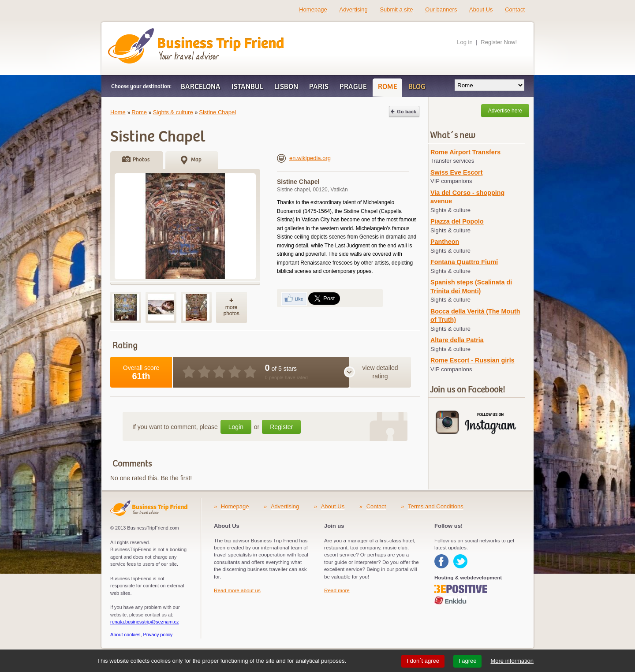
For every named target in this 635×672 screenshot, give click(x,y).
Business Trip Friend (165, 32)
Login (236, 427)
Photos (141, 160)
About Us (481, 9)
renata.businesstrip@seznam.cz (144, 622)
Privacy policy (158, 635)
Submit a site (396, 9)
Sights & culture (173, 112)
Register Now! (499, 42)
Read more (337, 590)
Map (196, 160)
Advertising (353, 9)
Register (281, 427)
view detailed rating (380, 372)
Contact (515, 9)
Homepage (313, 9)
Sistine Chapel (217, 112)
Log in (465, 42)
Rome (139, 112)
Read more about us (237, 590)
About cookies (125, 635)
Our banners (441, 9)
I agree (467, 661)
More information (512, 661)
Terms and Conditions (436, 506)
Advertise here (505, 111)
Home (118, 112)
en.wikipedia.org (304, 158)
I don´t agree (423, 661)
